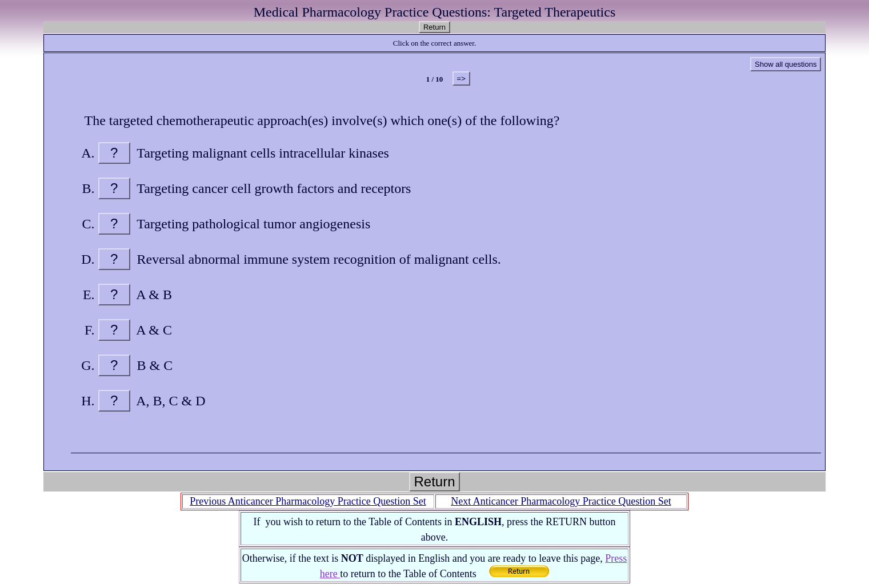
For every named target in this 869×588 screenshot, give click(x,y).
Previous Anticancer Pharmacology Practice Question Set (308, 501)
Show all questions (786, 64)
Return (434, 27)
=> (461, 78)
